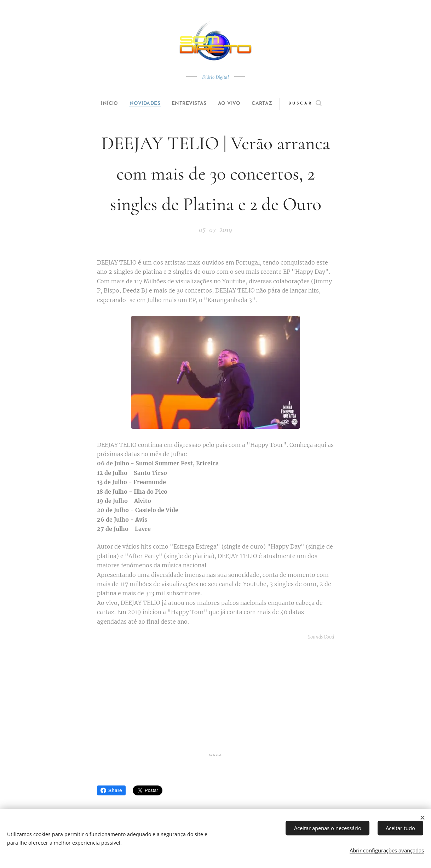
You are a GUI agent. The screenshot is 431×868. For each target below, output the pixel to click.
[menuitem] (103, 104)
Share (111, 790)
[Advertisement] (224, 697)
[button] (317, 104)
